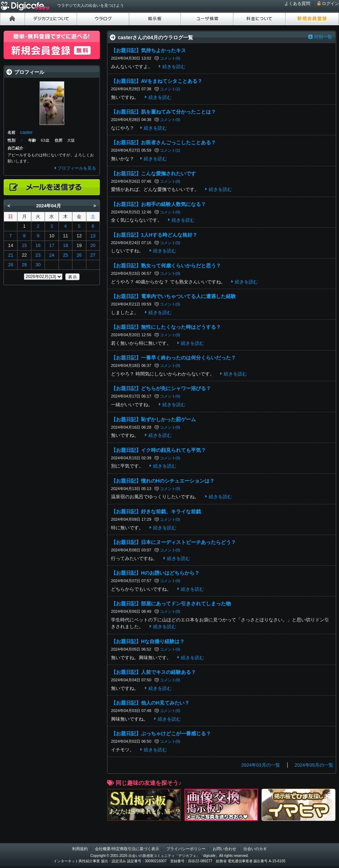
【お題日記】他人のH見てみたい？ (150, 703)
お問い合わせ (224, 849)
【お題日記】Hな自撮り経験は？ (148, 641)
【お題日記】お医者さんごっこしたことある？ (163, 142)
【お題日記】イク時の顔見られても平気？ (158, 450)
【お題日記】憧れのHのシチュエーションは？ (163, 481)
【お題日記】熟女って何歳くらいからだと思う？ (166, 266)
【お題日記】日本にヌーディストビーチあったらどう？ (173, 542)
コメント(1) (170, 89)
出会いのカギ (255, 849)
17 (52, 245)
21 (10, 255)
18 (65, 245)
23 (38, 255)
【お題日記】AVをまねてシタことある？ (157, 81)
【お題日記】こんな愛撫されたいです (153, 173)
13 (93, 236)
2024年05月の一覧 (314, 765)
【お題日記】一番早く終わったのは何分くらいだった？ (173, 358)
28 (10, 265)
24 (52, 255)
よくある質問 (297, 4)
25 (65, 255)
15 (24, 245)
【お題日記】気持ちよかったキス (148, 50)
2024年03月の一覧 (260, 765)
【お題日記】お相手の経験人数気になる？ (158, 204)
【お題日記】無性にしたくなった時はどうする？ (166, 327)
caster (26, 132)
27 (93, 255)
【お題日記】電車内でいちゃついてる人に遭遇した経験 (173, 296)
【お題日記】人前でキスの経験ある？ (153, 672)
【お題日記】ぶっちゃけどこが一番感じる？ (161, 733)
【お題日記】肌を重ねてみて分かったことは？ (163, 112)
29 (24, 265)
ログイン (330, 4)
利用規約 (80, 849)
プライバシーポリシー (186, 849)
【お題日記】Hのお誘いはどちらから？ (155, 573)
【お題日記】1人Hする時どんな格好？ (154, 235)
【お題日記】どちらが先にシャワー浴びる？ (161, 388)
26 (79, 255)
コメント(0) (170, 58)
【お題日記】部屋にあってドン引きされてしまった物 (171, 604)
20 (93, 245)
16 (38, 245)
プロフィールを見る (77, 168)
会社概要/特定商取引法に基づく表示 (127, 849)
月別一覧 (323, 37)
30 (38, 265)
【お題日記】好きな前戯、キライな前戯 (156, 511)
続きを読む (174, 67)
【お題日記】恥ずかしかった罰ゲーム (153, 419)
